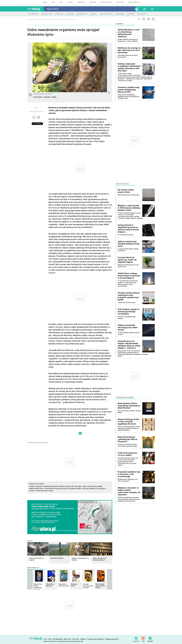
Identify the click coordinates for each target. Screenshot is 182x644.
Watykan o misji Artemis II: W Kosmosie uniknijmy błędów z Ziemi (129, 208)
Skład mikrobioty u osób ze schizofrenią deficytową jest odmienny (129, 33)
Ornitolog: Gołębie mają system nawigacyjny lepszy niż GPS (128, 90)
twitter (153, 19)
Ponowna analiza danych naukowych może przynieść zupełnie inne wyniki (129, 296)
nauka (53, 9)
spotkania (81, 2)
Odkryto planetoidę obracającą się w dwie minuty (128, 328)
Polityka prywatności (112, 639)
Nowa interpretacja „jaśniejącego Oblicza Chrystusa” (127, 439)
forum (45, 2)
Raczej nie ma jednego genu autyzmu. (127, 318)
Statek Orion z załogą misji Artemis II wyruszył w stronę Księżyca (129, 276)
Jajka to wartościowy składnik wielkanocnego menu (129, 244)
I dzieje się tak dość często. (127, 303)
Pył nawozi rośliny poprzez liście (126, 191)
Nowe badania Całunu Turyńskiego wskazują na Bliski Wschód (129, 406)
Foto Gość (76, 639)
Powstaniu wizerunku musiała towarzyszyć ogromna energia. (128, 445)
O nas (45, 639)
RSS (143, 638)
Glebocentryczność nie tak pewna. (129, 195)
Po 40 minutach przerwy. (126, 235)
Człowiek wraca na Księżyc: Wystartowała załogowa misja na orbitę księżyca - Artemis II (129, 345)
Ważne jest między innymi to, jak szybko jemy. (128, 266)
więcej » (46, 561)
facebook (149, 19)
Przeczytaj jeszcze (122, 184)
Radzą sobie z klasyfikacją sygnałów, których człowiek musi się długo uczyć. (128, 97)
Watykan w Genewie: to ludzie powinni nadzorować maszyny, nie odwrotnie (129, 491)
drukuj (38, 117)
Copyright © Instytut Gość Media (54, 641)
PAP (46, 443)
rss (144, 19)
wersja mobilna (134, 2)
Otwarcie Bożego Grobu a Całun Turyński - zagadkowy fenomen (128, 422)
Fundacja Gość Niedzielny (95, 639)
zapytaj (70, 2)
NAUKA (42, 443)
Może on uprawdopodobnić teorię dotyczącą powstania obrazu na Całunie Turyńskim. (129, 428)
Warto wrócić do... (34, 568)
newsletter (136, 638)
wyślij (34, 117)
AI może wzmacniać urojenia (44, 491)
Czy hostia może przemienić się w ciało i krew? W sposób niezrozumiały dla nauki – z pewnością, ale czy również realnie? (128, 462)
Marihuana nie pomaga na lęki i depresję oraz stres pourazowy (129, 50)
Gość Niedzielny (106, 2)
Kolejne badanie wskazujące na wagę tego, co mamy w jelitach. (128, 40)
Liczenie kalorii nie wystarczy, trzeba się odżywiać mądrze (63, 489)
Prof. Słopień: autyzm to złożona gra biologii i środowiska (128, 312)
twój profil (145, 9)
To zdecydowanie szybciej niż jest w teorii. (129, 334)
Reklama (83, 639)
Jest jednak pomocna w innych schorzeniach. (128, 56)
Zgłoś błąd (150, 638)
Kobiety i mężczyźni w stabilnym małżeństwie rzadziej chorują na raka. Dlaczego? (55, 486)
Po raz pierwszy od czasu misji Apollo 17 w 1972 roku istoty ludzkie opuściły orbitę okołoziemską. (128, 283)
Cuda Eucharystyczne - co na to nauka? (128, 454)
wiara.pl (36, 9)
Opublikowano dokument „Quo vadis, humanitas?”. (128, 480)
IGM (50, 639)
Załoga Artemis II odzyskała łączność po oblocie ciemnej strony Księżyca (128, 228)
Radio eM (93, 2)
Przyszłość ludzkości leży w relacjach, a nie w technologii (129, 474)
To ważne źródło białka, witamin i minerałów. (128, 250)
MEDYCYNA (35, 443)
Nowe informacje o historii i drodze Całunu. (129, 412)
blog (53, 2)
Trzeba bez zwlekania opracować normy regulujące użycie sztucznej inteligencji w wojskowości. (129, 499)
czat (61, 2)
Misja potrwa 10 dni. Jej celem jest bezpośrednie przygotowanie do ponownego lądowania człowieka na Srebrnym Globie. (133, 353)
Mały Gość (120, 2)
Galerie (30, 541)
